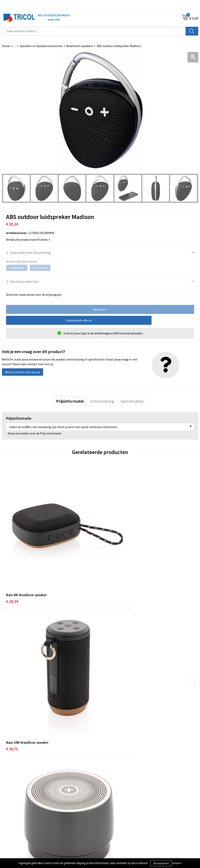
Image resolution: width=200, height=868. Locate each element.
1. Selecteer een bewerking (28, 252)
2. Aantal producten (22, 281)
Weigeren (177, 863)
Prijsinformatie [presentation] (70, 401)
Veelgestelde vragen (116, 766)
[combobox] (94, 31)
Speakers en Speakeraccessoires (41, 46)
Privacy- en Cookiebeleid (118, 828)
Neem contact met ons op (23, 372)
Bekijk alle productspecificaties (28, 239)
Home (6, 46)
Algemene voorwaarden (118, 822)
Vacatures (108, 772)
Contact (7, 822)
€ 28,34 (12, 568)
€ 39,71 (110, 568)
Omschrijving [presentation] (102, 401)
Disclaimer (109, 834)
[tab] (70, 401)
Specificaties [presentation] (132, 401)
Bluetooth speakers (79, 46)
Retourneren (11, 834)
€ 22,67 (12, 684)
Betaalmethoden (13, 828)
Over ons (108, 754)
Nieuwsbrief (110, 760)
